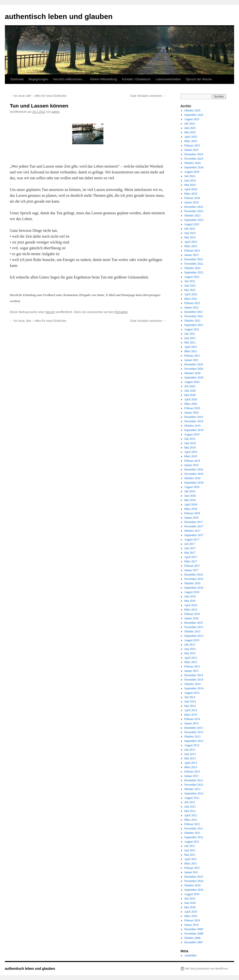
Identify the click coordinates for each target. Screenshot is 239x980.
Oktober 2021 (192, 321)
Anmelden (190, 955)
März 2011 (191, 863)
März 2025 (191, 141)
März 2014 (191, 715)
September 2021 (194, 325)
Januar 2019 (191, 465)
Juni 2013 (190, 754)
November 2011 (194, 828)
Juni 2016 (190, 596)
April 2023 (191, 242)
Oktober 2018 (192, 478)
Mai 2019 (190, 448)
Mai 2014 (190, 706)
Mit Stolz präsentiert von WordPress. (207, 969)
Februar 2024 (192, 198)
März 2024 (191, 194)
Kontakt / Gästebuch (136, 79)
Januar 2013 (191, 776)
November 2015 (194, 627)
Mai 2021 (190, 342)
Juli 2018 (190, 491)
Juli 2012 (190, 802)
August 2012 (192, 798)
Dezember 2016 (194, 575)
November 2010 (194, 881)
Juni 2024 (190, 180)
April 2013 (191, 763)
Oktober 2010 (192, 885)
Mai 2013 (190, 758)
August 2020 (192, 382)
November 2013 (194, 732)
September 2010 (194, 890)
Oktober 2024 (192, 163)
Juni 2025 (190, 128)
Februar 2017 (192, 566)
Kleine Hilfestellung (104, 79)
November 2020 (194, 369)
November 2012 (194, 785)
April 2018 (191, 504)
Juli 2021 (190, 334)
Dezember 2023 (194, 207)
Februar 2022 (192, 303)
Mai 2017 (190, 553)
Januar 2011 (191, 872)
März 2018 (191, 509)
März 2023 (191, 246)
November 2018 (194, 474)
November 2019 (194, 421)
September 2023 (194, 220)
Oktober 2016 (192, 583)
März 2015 (191, 662)
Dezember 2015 (194, 623)
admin (56, 112)
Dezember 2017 (194, 522)
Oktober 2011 (192, 833)
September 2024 (194, 167)
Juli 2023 (190, 229)
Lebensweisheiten (168, 79)
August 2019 (192, 434)
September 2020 (194, 378)
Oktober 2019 (192, 426)
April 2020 (191, 399)
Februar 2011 (192, 868)
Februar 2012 (192, 824)
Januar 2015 (191, 671)
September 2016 (194, 588)
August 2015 (192, 640)
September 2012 (194, 793)
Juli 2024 (190, 176)
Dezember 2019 (194, 417)
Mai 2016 (190, 601)
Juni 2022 (190, 286)
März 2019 (191, 456)
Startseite (17, 79)
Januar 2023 (191, 255)
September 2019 (194, 430)
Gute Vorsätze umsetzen (148, 96)
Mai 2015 (190, 653)
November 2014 (194, 680)
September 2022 (194, 272)
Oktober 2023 (192, 216)
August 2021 (192, 329)
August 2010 (192, 894)
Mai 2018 (190, 500)
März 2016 (191, 610)
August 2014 (192, 693)
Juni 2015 (190, 649)
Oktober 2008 (192, 938)
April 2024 (191, 189)
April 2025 (191, 137)
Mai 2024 (190, 185)
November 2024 (194, 159)
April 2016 (191, 605)
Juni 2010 (190, 903)
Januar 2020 (191, 413)
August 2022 (192, 277)
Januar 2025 (191, 150)
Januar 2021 (191, 360)
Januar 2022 (191, 307)
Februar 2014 (192, 719)
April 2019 (191, 452)
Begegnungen (38, 79)
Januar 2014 (191, 723)
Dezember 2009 (194, 929)
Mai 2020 (190, 395)
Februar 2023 (192, 251)
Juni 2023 (190, 233)
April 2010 (191, 912)
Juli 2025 (190, 124)
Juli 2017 (190, 544)
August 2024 (192, 172)
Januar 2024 (191, 202)
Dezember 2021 (194, 312)
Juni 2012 (190, 807)
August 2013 (192, 745)
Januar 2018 (191, 518)
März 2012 (191, 820)
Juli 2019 (190, 439)
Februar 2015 (192, 666)
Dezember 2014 (194, 675)
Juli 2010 (190, 899)
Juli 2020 (190, 386)
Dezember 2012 (194, 780)
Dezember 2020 (194, 364)
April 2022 (191, 294)
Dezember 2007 (194, 942)
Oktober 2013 (192, 737)
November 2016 (194, 579)
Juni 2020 (190, 391)
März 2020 (191, 404)
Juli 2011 (190, 846)
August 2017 (192, 539)
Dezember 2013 (194, 728)
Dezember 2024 (194, 154)
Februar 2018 (192, 513)
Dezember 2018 (194, 469)
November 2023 (194, 211)
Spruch (50, 312)
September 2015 (194, 636)
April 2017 (191, 557)
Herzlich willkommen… (69, 79)
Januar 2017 (191, 570)
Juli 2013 (190, 750)
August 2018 (192, 487)
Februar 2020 (192, 408)
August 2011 (192, 842)
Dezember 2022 (194, 259)
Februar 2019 (192, 461)
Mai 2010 (190, 907)
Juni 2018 (190, 496)
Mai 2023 (190, 237)
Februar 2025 (192, 145)
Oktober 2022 (192, 268)
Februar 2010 (192, 920)
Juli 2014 (190, 697)
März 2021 (191, 351)
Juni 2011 (190, 850)
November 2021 (194, 316)
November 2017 (194, 526)
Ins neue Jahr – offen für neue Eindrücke (38, 96)
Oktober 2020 (192, 373)
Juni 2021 (190, 338)
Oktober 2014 (192, 684)
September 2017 (194, 535)
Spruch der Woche (199, 79)
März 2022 (191, 299)
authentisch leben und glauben (59, 16)
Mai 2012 (190, 811)
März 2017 (191, 561)
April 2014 (191, 710)
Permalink (121, 312)
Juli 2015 (190, 645)
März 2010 (191, 916)
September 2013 (194, 741)
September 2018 (194, 483)
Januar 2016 (191, 618)
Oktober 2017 (192, 531)
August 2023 (192, 224)
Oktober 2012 (192, 789)
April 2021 (191, 347)
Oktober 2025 (192, 110)
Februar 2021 (192, 356)
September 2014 (194, 688)
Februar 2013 (192, 772)
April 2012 (191, 815)
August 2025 (192, 119)
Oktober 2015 (192, 631)
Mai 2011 (190, 855)
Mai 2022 (190, 290)
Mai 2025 (190, 132)
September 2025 (194, 115)
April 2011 (191, 859)
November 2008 (194, 934)
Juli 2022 (190, 281)
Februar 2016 (192, 614)
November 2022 (194, 264)
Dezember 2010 (194, 877)
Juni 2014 (190, 701)
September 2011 (194, 837)
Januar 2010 (191, 925)
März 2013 (191, 767)
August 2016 (192, 592)
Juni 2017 (190, 548)
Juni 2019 (190, 443)
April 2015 (191, 658)
